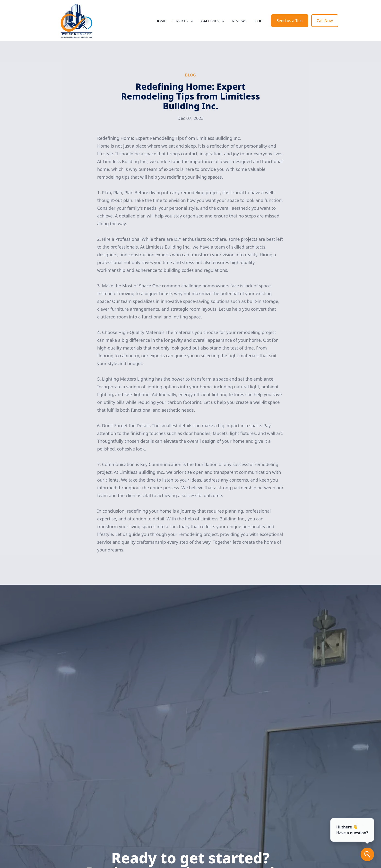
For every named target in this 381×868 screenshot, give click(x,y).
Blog (258, 22)
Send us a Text (290, 21)
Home (161, 22)
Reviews (239, 22)
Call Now (325, 21)
